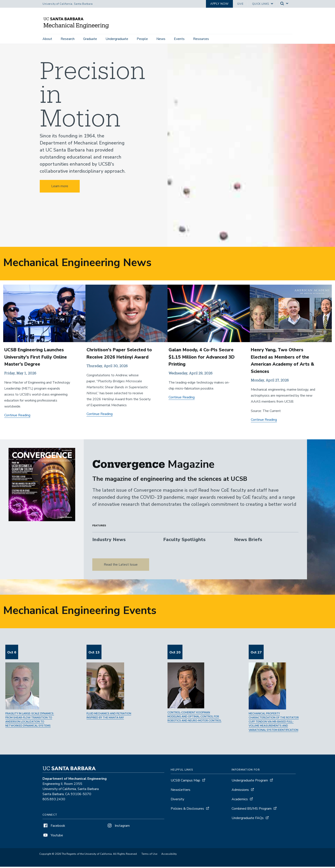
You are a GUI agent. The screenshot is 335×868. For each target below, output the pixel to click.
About (47, 39)
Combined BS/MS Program (252, 810)
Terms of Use (149, 855)
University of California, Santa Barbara (68, 4)
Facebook (54, 827)
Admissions (240, 791)
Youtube (53, 837)
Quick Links (261, 4)
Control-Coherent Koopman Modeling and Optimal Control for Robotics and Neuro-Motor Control (194, 718)
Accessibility (169, 855)
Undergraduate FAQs (248, 819)
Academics (240, 800)
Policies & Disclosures (187, 810)
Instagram (118, 827)
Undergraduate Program (250, 782)
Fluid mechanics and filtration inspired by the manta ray (109, 717)
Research (68, 39)
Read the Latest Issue (121, 566)
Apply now (219, 4)
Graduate (90, 39)
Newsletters (181, 791)
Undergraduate (117, 39)
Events (179, 39)
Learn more (60, 188)
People (142, 39)
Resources (201, 39)
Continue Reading (17, 417)
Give (240, 4)
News (161, 39)
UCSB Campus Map (185, 782)
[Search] (285, 4)
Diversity (177, 800)
